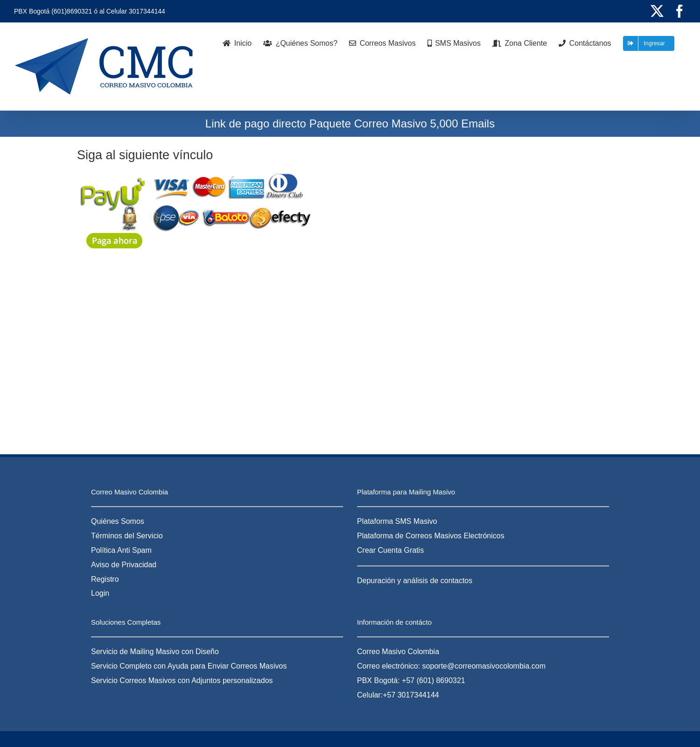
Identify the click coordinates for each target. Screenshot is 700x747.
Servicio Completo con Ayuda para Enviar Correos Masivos (189, 666)
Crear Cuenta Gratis (390, 550)
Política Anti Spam (121, 550)
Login (100, 593)
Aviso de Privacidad (124, 565)
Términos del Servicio (127, 536)
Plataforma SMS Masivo (397, 521)
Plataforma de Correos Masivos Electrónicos (431, 536)
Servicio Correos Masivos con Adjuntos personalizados (182, 680)
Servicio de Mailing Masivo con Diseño (155, 652)
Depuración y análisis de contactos (415, 581)
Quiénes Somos (118, 521)
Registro (105, 579)
